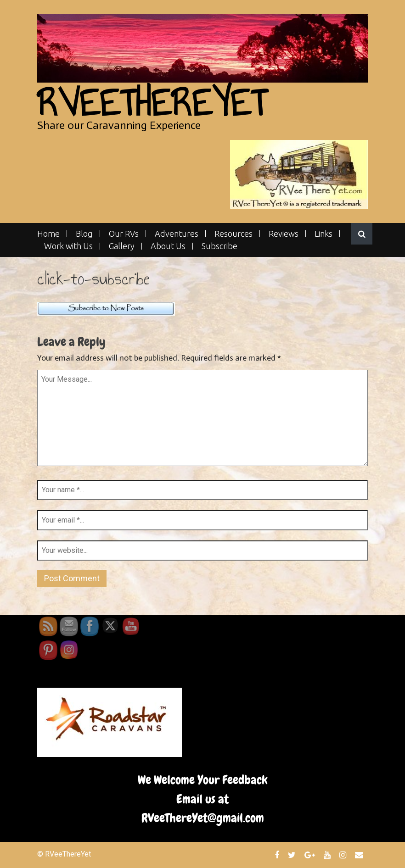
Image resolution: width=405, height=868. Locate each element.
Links (323, 234)
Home (48, 234)
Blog (84, 234)
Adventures (177, 234)
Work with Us (68, 246)
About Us (168, 246)
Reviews (284, 234)
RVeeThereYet (152, 103)
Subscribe (219, 246)
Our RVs (124, 234)
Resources (233, 234)
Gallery (122, 246)
